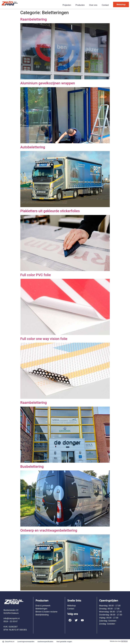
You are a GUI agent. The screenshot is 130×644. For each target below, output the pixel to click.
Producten (80, 5)
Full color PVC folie (36, 275)
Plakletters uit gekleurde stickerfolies (50, 211)
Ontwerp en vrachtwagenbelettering (49, 530)
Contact (105, 5)
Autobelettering (33, 147)
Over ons (93, 5)
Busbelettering (32, 467)
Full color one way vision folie (44, 339)
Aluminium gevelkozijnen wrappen (48, 83)
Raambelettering (34, 19)
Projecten (67, 5)
